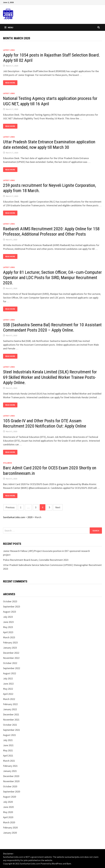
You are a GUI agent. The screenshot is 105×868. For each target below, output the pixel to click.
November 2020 (11, 781)
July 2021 (8, 740)
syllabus (8, 463)
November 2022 (11, 658)
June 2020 (8, 807)
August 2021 (10, 735)
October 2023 (10, 601)
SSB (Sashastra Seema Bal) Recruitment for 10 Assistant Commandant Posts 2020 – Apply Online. (52, 327)
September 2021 (12, 730)
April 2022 (8, 694)
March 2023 (9, 637)
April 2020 (8, 817)
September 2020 (12, 792)
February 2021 (10, 766)
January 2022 (10, 709)
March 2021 (9, 761)
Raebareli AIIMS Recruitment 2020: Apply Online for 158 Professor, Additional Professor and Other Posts (51, 231)
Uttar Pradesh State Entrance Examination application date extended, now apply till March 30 (49, 144)
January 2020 (10, 833)
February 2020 (10, 828)
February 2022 (10, 704)
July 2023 (8, 617)
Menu (9, 27)
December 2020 (11, 776)
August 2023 (10, 612)
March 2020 (9, 822)
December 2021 (11, 714)
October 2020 (10, 786)
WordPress (57, 864)
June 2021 (8, 745)
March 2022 (9, 699)
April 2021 (8, 756)
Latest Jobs (9, 50)
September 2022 (12, 668)
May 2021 (8, 750)
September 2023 (12, 607)
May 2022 (8, 689)
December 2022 (11, 653)
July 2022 (8, 678)
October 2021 (10, 725)
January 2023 (10, 648)
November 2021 (11, 720)
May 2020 (8, 812)
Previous (10, 507)
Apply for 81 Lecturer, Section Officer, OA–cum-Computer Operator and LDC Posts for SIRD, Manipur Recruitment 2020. (52, 278)
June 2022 (8, 684)
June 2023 (8, 622)
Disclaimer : (9, 854)
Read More (10, 83)
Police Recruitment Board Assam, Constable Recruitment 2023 (36, 560)
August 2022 (10, 673)
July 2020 (8, 802)
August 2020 (10, 797)
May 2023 (8, 627)
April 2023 (8, 632)
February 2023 (10, 642)
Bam (69, 864)
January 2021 (10, 771)
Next (58, 507)
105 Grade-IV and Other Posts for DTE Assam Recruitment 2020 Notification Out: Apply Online (45, 423)
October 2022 (10, 663)
